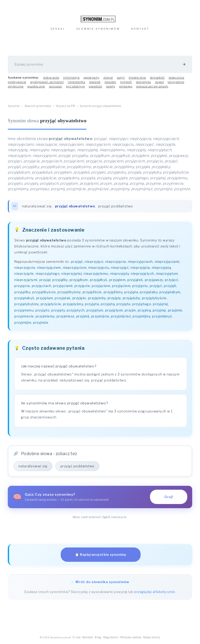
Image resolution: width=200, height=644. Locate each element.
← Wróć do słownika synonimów (100, 582)
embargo (126, 86)
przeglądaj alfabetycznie (154, 592)
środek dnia (137, 78)
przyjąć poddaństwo (116, 206)
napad (160, 82)
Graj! (169, 497)
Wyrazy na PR (65, 106)
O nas (77, 637)
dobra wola (51, 78)
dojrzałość (157, 78)
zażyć (121, 78)
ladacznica (177, 78)
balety (111, 86)
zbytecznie (16, 86)
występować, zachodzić (47, 82)
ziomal (108, 78)
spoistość (96, 86)
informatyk (71, 78)
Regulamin (111, 637)
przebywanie (17, 82)
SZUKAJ (58, 29)
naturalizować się (37, 206)
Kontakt (88, 637)
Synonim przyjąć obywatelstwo (100, 106)
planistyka (143, 82)
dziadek (111, 82)
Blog (98, 637)
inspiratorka (76, 82)
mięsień (126, 82)
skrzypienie (176, 82)
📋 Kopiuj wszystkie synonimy (101, 555)
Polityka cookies (131, 637)
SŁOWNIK (98, 29)
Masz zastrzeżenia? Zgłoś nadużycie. (100, 517)
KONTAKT (140, 29)
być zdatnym (76, 86)
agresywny (92, 78)
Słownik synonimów (38, 106)
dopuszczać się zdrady (152, 86)
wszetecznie (36, 86)
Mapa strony (152, 637)
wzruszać (56, 86)
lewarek (95, 82)
